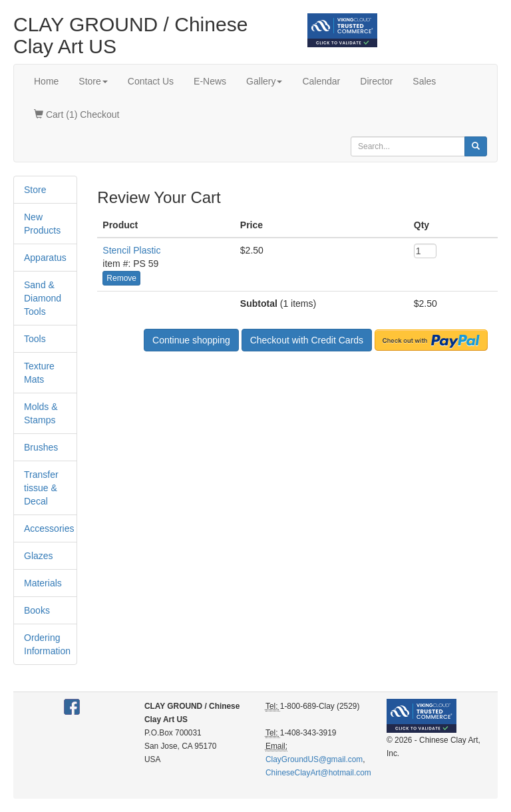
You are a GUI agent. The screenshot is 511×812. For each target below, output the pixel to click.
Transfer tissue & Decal (41, 488)
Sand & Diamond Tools (43, 298)
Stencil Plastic (131, 250)
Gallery (264, 81)
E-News (210, 81)
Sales (424, 81)
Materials (43, 583)
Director (376, 81)
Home (46, 81)
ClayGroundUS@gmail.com (314, 759)
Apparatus (45, 258)
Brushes (41, 447)
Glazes (39, 556)
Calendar (321, 81)
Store (93, 81)
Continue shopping (191, 340)
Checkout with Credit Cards (307, 340)
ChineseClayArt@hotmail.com (318, 773)
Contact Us (151, 81)
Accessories (49, 528)
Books (37, 610)
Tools (35, 339)
